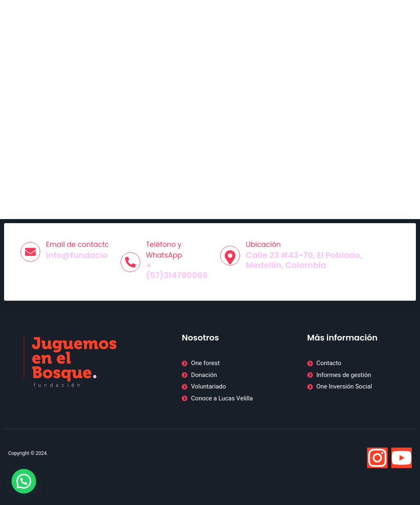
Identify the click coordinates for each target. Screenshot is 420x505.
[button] (24, 481)
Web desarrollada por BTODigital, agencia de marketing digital (117, 453)
